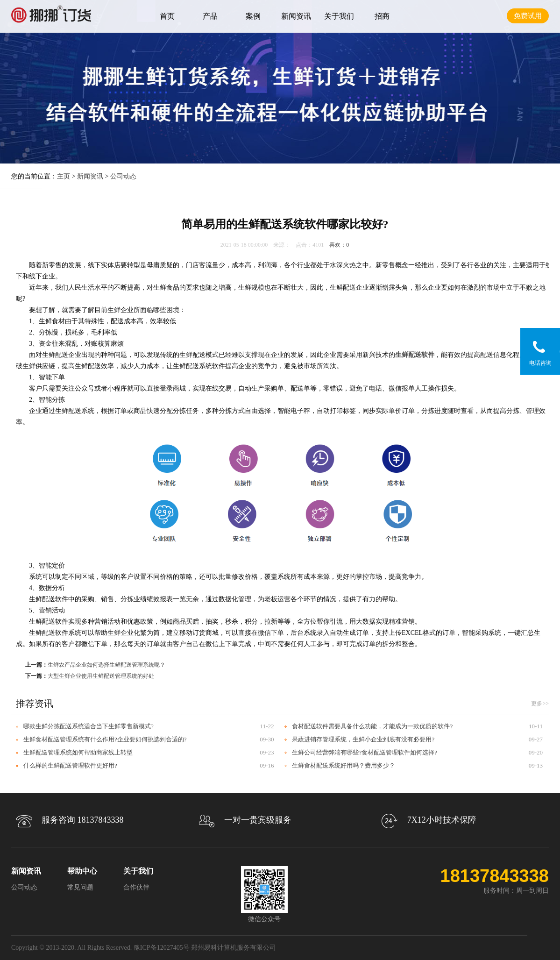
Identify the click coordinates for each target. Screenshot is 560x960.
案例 (253, 16)
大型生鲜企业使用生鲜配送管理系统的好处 (101, 676)
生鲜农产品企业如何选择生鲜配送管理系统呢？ (106, 665)
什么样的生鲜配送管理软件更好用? (70, 765)
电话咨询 (540, 363)
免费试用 (528, 16)
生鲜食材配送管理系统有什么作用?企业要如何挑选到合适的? (105, 739)
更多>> (540, 704)
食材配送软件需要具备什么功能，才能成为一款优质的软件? (372, 726)
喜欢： (339, 245)
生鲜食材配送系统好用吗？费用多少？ (344, 765)
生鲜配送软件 (415, 355)
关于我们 (339, 16)
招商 (382, 16)
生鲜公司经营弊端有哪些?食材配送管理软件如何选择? (365, 752)
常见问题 (80, 887)
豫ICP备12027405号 (162, 948)
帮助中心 (82, 871)
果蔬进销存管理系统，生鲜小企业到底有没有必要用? (363, 739)
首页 (167, 16)
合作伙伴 (136, 887)
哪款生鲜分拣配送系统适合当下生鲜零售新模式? (89, 726)
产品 (210, 16)
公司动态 (123, 176)
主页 (64, 176)
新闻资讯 (296, 16)
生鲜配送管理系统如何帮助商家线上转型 (78, 752)
